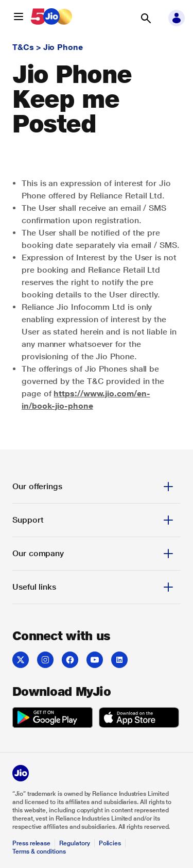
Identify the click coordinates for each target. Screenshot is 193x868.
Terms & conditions (39, 852)
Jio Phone (63, 47)
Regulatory (74, 843)
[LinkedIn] (119, 660)
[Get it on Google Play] (52, 719)
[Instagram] (45, 660)
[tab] (97, 487)
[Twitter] (21, 660)
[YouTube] (95, 660)
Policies (110, 843)
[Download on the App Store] (139, 719)
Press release (31, 843)
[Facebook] (70, 660)
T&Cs (23, 47)
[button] (19, 16)
